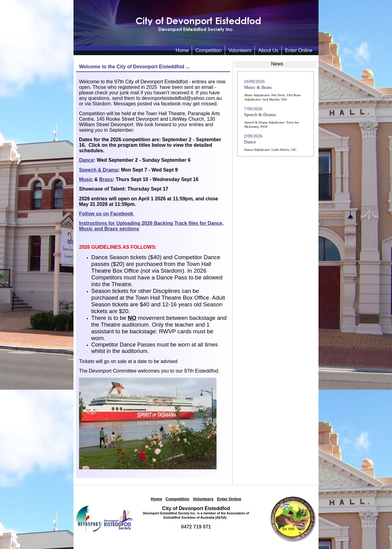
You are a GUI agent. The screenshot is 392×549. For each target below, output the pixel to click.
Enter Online (299, 50)
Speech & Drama (98, 170)
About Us (268, 50)
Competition (208, 50)
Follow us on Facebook (107, 214)
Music (86, 179)
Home (156, 499)
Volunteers (240, 50)
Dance (86, 160)
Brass (106, 179)
